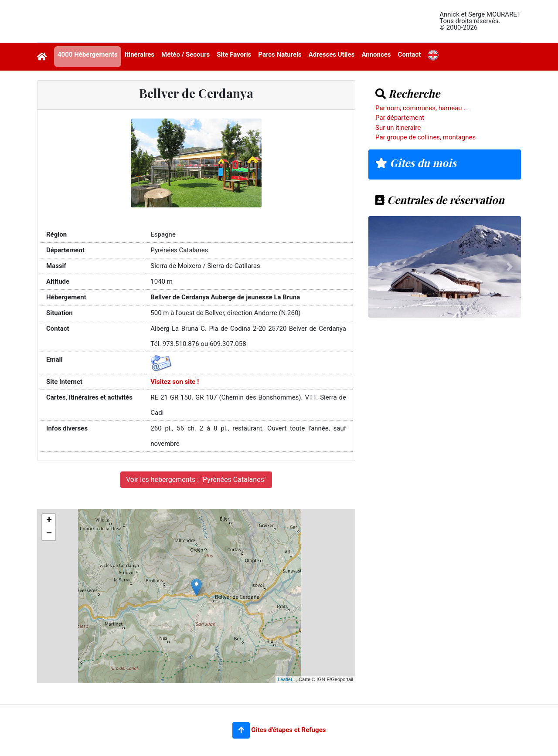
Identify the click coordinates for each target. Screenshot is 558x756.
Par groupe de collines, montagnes (425, 137)
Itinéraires (139, 54)
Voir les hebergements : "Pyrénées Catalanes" (196, 480)
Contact (410, 54)
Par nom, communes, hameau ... (422, 108)
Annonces (376, 54)
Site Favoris (234, 54)
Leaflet (285, 679)
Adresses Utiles (332, 54)
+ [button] (49, 521)
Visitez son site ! (175, 382)
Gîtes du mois (416, 163)
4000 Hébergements (88, 54)
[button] (241, 730)
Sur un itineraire (398, 128)
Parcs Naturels (280, 54)
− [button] (49, 534)
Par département (400, 118)
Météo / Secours (185, 54)
